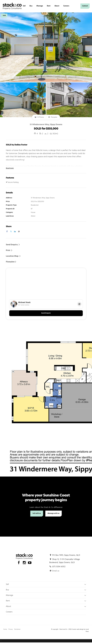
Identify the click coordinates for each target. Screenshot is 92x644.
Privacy (11, 629)
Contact (85, 6)
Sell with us (37, 513)
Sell (24, 6)
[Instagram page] (25, 563)
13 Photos (39, 117)
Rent (49, 6)
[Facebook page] (19, 563)
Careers (66, 6)
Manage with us (54, 513)
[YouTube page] (30, 563)
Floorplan (53, 117)
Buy (31, 6)
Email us (56, 571)
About (57, 6)
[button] (9, 250)
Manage (40, 6)
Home (5, 629)
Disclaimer (17, 629)
